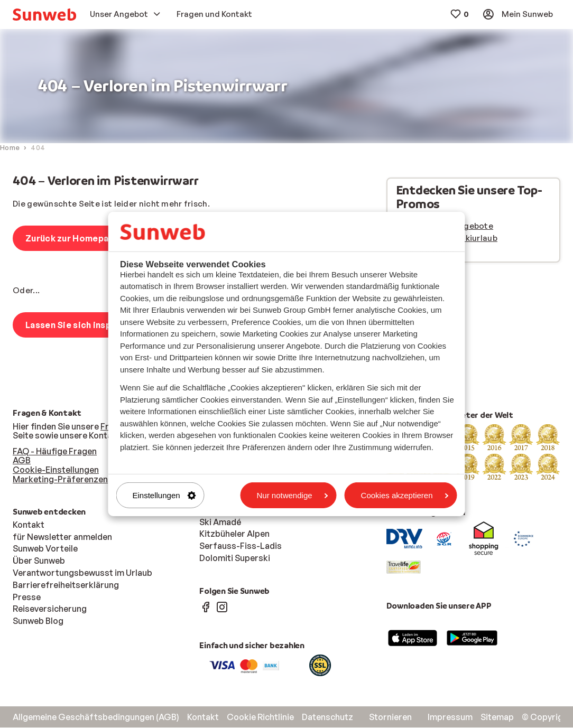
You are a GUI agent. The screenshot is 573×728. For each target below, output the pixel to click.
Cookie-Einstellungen (56, 470)
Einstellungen (164, 495)
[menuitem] (44, 15)
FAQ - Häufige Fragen (55, 452)
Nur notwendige (293, 495)
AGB (22, 461)
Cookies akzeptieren (405, 495)
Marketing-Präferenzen (60, 480)
